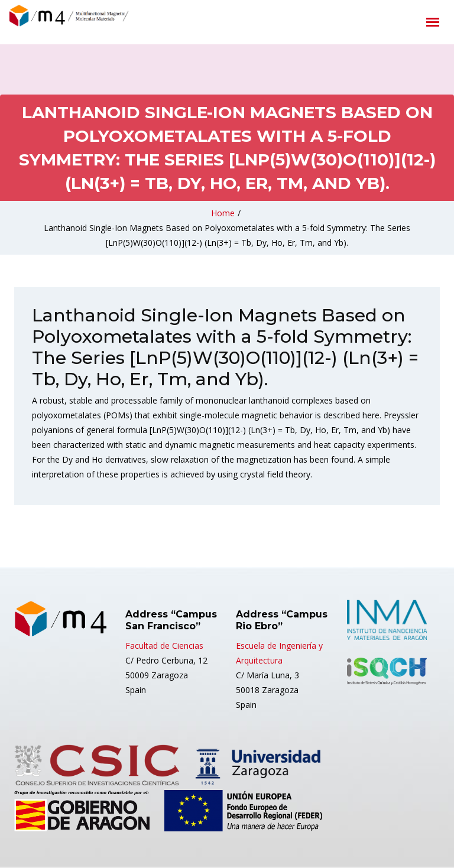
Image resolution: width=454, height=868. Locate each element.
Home (223, 213)
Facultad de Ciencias (164, 646)
